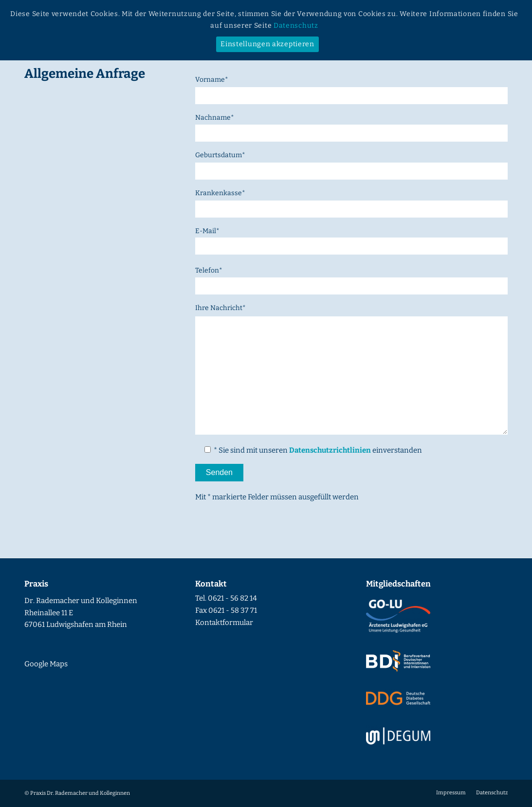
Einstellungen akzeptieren (267, 44)
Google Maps (46, 664)
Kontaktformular (224, 623)
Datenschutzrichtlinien (330, 450)
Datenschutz (296, 26)
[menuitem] (451, 793)
